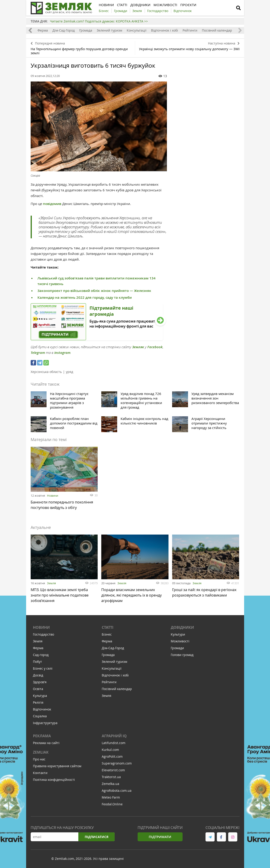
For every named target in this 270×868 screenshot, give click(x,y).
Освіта (38, 689)
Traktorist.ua (111, 777)
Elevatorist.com (113, 770)
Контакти (40, 773)
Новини (53, 496)
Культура (40, 696)
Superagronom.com (117, 763)
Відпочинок (42, 709)
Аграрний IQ (114, 736)
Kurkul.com (110, 750)
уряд (69, 372)
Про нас (39, 759)
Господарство (43, 634)
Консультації (137, 30)
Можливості (180, 641)
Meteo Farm (111, 797)
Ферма (43, 30)
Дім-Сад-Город (64, 30)
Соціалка (40, 716)
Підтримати (160, 837)
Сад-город (41, 655)
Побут (37, 662)
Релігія (38, 702)
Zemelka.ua (110, 784)
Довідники (182, 627)
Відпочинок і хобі (165, 30)
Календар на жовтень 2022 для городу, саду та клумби (85, 297)
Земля (51, 583)
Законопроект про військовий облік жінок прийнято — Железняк (94, 291)
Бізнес (107, 634)
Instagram (62, 353)
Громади (177, 648)
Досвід (38, 675)
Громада (86, 30)
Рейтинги (190, 30)
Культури (178, 634)
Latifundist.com (114, 743)
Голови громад (182, 655)
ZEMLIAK (41, 752)
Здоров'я (40, 682)
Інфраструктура (45, 723)
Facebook (155, 347)
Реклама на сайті (46, 743)
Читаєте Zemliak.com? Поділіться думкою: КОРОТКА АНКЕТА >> (99, 21)
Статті (108, 627)
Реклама (42, 736)
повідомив (52, 204)
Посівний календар (217, 30)
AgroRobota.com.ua (117, 790)
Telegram (38, 353)
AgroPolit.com (112, 756)
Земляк (138, 347)
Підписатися (97, 837)
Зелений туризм (109, 30)
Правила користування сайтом (57, 766)
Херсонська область (46, 372)
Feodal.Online (112, 804)
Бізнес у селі (43, 668)
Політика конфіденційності (54, 780)
